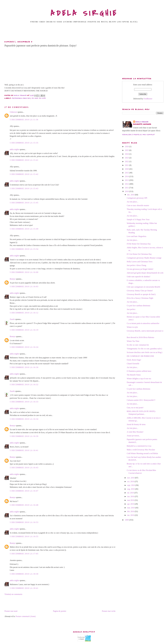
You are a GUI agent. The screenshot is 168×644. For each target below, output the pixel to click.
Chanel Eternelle (133, 364)
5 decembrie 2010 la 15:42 (24, 174)
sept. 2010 (131, 485)
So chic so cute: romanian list (138, 345)
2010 (127, 191)
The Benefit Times (134, 375)
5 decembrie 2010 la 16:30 (24, 367)
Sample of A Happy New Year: (138, 219)
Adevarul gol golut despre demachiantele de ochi (145, 273)
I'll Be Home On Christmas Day (139, 244)
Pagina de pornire (60, 611)
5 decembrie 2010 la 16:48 (24, 505)
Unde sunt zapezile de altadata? (139, 277)
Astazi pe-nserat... (134, 436)
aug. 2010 (131, 489)
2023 (127, 158)
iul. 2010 (131, 493)
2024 (127, 154)
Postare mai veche (109, 611)
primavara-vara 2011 (21, 98)
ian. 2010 (131, 515)
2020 (127, 169)
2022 (127, 161)
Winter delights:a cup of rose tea (139, 379)
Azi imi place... (133, 202)
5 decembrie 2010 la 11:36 (24, 120)
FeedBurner (148, 99)
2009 (127, 520)
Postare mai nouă (11, 611)
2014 (127, 176)
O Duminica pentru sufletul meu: (139, 371)
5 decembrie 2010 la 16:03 (24, 287)
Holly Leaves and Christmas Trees (140, 262)
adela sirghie (14, 149)
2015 (127, 173)
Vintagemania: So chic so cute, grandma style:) (144, 349)
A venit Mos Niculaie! (135, 432)
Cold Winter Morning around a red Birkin (142, 453)
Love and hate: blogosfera (137, 236)
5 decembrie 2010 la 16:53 (24, 522)
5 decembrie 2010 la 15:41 (24, 160)
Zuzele (12, 319)
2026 (127, 146)
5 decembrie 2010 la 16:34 (24, 419)
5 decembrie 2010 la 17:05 (24, 554)
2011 (127, 188)
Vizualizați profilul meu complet (138, 135)
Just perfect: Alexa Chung (136, 265)
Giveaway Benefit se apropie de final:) (141, 294)
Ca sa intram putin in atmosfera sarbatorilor (143, 323)
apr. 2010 (131, 504)
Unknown (13, 112)
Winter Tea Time (133, 341)
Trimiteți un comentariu (13, 594)
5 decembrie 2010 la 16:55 (24, 536)
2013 (127, 180)
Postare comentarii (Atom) (26, 616)
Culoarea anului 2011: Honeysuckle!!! (141, 400)
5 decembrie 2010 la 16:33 (24, 402)
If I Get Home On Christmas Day (139, 254)
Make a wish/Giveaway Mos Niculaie (141, 450)
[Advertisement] (84, 32)
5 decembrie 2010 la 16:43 (24, 468)
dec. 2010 (131, 195)
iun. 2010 (131, 496)
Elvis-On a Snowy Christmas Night (140, 298)
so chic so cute (39, 98)
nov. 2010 (131, 478)
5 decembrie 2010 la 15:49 (24, 229)
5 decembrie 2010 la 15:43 (24, 188)
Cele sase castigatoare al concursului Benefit (143, 287)
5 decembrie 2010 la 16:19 (24, 330)
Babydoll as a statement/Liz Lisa (139, 446)
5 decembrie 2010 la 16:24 (24, 347)
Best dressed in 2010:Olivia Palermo (141, 337)
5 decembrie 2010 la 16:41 (24, 450)
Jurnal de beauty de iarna (136, 424)
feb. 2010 (131, 511)
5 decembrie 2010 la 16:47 (24, 491)
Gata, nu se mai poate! (135, 408)
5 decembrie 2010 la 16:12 (24, 313)
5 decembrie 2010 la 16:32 (24, 385)
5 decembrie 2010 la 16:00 (24, 272)
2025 (127, 150)
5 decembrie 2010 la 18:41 (24, 588)
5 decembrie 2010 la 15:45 (24, 203)
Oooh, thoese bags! (134, 360)
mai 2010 (131, 500)
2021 (127, 165)
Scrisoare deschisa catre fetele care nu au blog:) (145, 352)
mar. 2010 (131, 508)
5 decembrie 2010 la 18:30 (24, 574)
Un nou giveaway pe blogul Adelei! (140, 269)
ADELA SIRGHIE (84, 13)
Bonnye (13, 279)
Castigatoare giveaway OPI (137, 198)
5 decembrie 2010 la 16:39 (24, 436)
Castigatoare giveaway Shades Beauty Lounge (144, 258)
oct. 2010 (131, 481)
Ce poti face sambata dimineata (139, 306)
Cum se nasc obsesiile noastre (138, 205)
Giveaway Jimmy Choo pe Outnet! (140, 291)
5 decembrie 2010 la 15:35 (24, 143)
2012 (127, 184)
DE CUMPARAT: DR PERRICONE (140, 356)
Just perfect (131, 309)
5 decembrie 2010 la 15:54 (24, 249)
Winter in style (132, 327)
